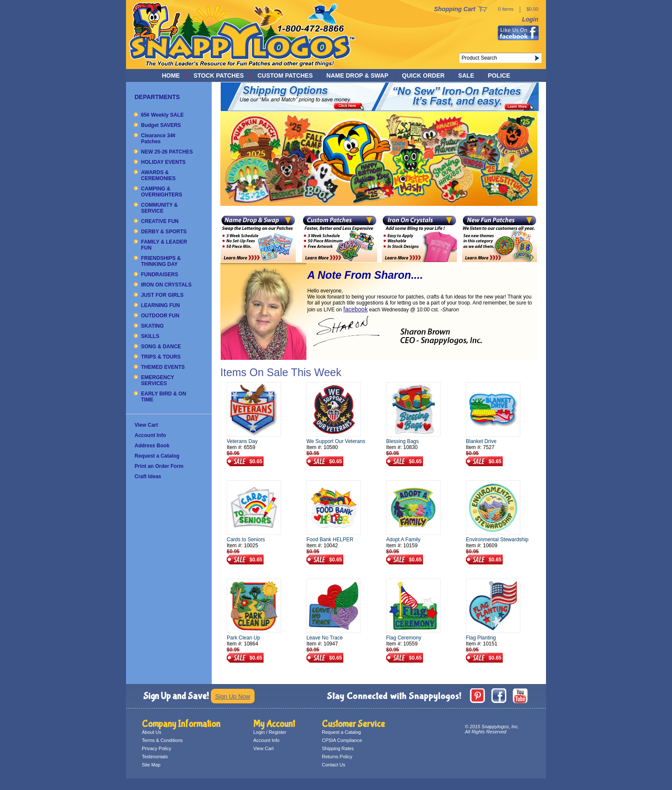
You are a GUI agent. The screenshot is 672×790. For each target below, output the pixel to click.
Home (171, 75)
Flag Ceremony (404, 638)
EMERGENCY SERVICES (157, 380)
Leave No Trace (325, 638)
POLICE (499, 75)
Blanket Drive (481, 441)
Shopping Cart (455, 9)
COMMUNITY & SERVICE (159, 208)
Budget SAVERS (161, 125)
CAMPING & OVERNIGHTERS (162, 192)
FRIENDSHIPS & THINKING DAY (161, 261)
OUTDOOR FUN (160, 316)
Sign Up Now (233, 697)
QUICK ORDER (423, 75)
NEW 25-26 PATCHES (167, 152)
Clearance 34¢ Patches (158, 139)
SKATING (152, 326)
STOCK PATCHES (218, 75)
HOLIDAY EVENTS (163, 162)
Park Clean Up (243, 638)
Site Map (151, 765)
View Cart (146, 425)
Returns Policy (337, 757)
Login (530, 19)
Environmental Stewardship (497, 540)
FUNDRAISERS (160, 274)
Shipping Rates (338, 748)
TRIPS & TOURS (161, 357)
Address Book (152, 446)
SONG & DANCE (161, 347)
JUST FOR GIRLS (162, 295)
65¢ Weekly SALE (162, 115)
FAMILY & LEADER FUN (164, 245)
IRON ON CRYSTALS (166, 285)
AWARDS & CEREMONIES (158, 175)
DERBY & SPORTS (164, 232)
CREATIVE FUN (160, 221)
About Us (151, 732)
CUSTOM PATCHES (285, 75)
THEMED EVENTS (163, 367)
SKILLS (150, 336)
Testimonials (155, 757)
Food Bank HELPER (330, 540)
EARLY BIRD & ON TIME (163, 397)
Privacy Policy (156, 748)
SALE (466, 75)
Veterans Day (242, 441)
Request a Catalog (157, 456)
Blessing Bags (402, 441)
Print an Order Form (159, 466)
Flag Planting (481, 638)
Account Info (150, 435)
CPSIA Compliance (342, 740)
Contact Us (333, 765)
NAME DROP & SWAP (357, 75)
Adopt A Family (403, 540)
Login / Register (270, 732)
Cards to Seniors (246, 540)
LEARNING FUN (160, 305)
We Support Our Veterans (336, 441)
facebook (355, 309)
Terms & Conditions (162, 740)
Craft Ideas (148, 476)
